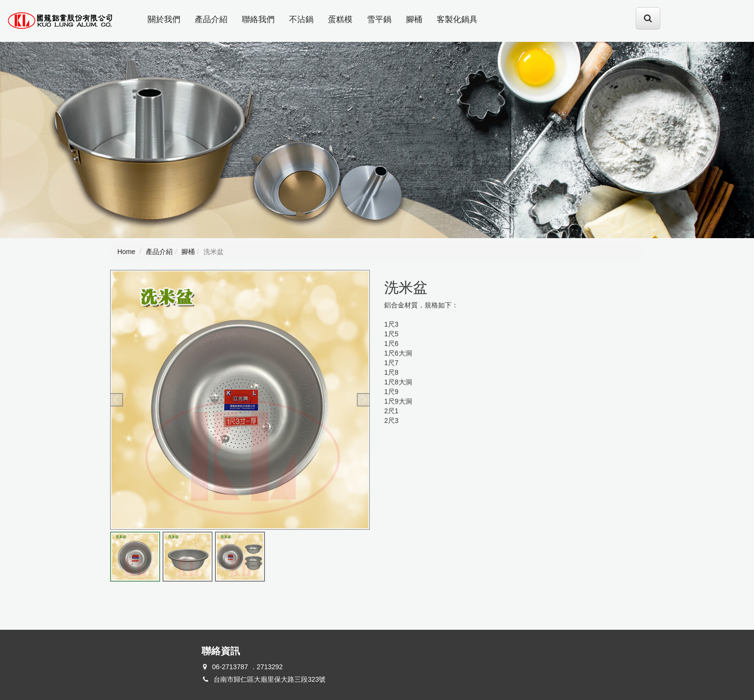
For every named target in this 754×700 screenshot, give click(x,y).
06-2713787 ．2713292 (247, 667)
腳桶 (414, 19)
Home (126, 252)
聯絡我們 (258, 19)
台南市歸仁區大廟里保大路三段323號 (270, 679)
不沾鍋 (301, 19)
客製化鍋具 (457, 19)
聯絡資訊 (221, 651)
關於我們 (164, 19)
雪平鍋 (379, 19)
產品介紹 (211, 19)
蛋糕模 (340, 19)
